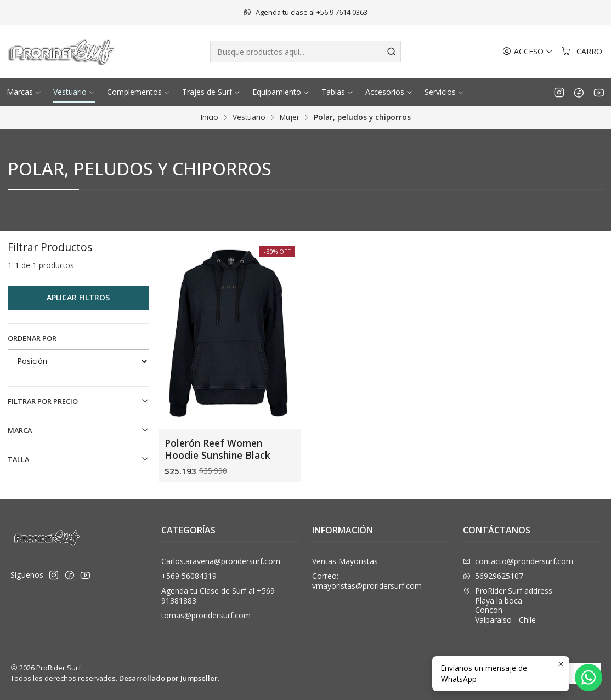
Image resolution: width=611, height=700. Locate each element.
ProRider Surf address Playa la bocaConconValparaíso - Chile (508, 605)
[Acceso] (528, 52)
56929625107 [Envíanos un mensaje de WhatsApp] (493, 576)
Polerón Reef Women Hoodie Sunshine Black (217, 449)
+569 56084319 (189, 576)
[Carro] (582, 52)
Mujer (290, 117)
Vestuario (249, 117)
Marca (78, 430)
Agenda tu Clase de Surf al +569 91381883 (218, 596)
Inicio (210, 117)
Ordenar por (32, 338)
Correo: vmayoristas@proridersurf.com (367, 581)
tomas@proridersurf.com (206, 615)
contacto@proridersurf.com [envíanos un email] (518, 561)
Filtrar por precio (78, 401)
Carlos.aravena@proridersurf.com (221, 561)
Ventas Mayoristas (345, 561)
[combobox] (305, 52)
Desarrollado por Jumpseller (168, 678)
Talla (78, 459)
